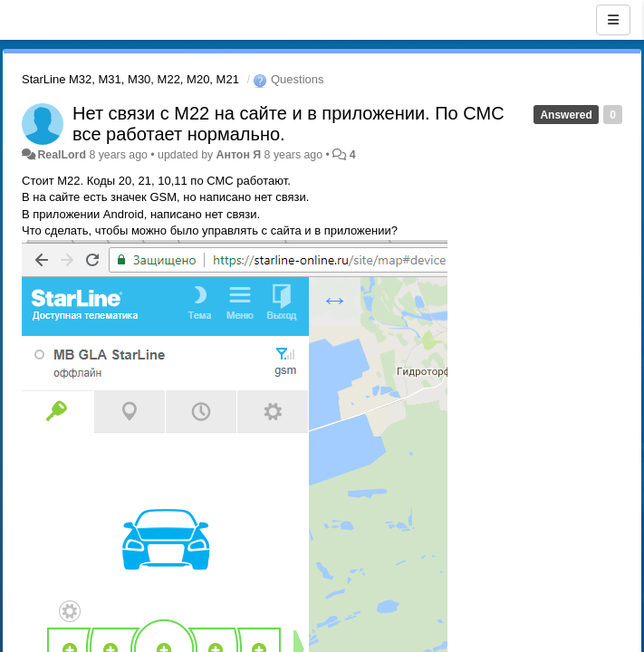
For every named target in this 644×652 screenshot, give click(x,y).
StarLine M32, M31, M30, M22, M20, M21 (130, 79)
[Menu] (613, 20)
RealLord (62, 155)
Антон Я (239, 155)
